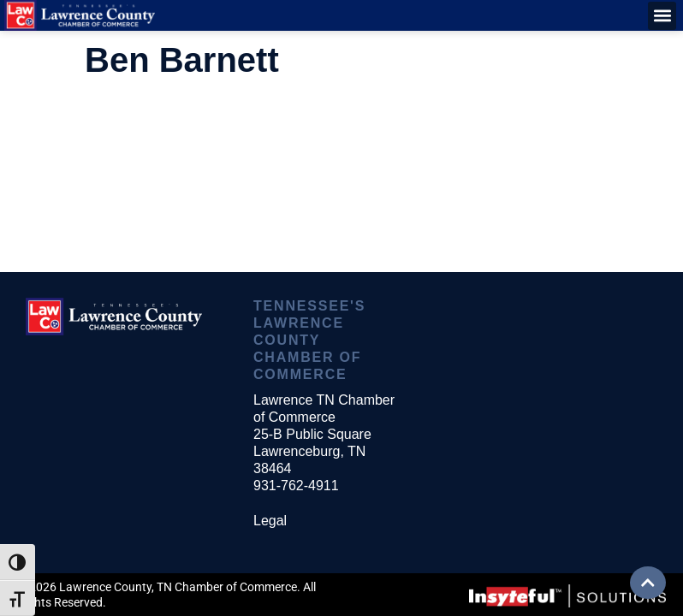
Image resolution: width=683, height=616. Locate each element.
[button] (662, 16)
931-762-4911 (296, 486)
